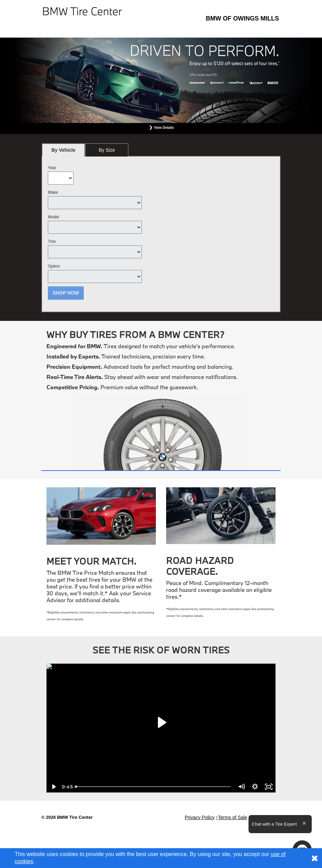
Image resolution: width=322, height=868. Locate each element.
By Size (107, 150)
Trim (52, 242)
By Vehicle (63, 152)
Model (53, 217)
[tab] (63, 150)
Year (52, 168)
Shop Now (66, 293)
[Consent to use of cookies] (314, 858)
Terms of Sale (233, 817)
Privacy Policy (200, 817)
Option (54, 266)
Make (53, 192)
